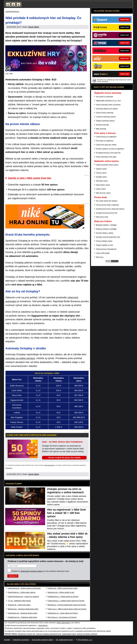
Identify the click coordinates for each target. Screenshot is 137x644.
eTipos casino (101, 189)
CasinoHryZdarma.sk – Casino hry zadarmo (23, 597)
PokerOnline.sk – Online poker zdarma (22, 592)
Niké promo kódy (102, 217)
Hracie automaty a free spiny (106, 157)
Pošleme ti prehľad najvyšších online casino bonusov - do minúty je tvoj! (46, 561)
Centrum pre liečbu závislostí (87, 634)
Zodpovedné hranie (69, 634)
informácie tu (9, 468)
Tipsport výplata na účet (104, 245)
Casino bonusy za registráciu (106, 137)
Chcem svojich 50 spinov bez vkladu (64, 458)
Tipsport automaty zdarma (105, 121)
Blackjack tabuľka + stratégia (106, 225)
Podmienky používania (21, 640)
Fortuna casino (101, 173)
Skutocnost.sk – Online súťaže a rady (61, 592)
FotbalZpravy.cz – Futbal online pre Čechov (63, 597)
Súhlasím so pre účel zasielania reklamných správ (40, 571)
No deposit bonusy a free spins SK (108, 153)
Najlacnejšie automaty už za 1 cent (108, 101)
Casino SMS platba (103, 253)
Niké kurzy (100, 257)
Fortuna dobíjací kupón (104, 241)
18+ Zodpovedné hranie (64, 640)
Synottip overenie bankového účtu (108, 237)
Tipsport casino (101, 169)
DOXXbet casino (102, 181)
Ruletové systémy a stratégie (106, 229)
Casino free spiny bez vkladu (106, 145)
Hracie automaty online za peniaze (108, 105)
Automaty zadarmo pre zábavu (107, 109)
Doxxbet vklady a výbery (105, 233)
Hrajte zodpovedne (49, 465)
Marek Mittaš (34, 27)
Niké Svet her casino (103, 193)
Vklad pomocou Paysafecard (106, 249)
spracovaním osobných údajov (31, 571)
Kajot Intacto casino (103, 185)
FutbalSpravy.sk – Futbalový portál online (22, 617)
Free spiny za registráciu (105, 141)
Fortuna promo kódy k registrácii (107, 205)
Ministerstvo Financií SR (26, 634)
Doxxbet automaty (102, 125)
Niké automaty (101, 129)
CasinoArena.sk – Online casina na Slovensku (24, 588)
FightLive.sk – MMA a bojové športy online (63, 588)
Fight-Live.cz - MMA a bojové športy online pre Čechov (67, 609)
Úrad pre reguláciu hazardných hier (48, 634)
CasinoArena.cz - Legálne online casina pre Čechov (66, 601)
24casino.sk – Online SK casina (19, 605)
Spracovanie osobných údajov (42, 640)
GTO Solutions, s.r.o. (85, 640)
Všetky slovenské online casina (107, 165)
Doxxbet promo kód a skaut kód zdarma (110, 209)
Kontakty (7, 640)
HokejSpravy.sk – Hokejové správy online (22, 613)
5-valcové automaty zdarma (106, 117)
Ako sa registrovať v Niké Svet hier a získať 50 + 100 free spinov (66, 513)
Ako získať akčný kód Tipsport (107, 201)
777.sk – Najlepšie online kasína (19, 601)
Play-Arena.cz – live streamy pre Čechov (62, 617)
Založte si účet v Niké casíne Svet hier (30, 178)
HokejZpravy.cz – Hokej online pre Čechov (63, 613)
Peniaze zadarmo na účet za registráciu (110, 149)
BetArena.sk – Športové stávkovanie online (23, 609)
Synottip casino (101, 177)
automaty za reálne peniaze (20, 358)
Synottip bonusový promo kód (106, 213)
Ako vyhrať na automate (104, 97)
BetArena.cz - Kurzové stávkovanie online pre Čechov (67, 605)
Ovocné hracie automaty (105, 113)
